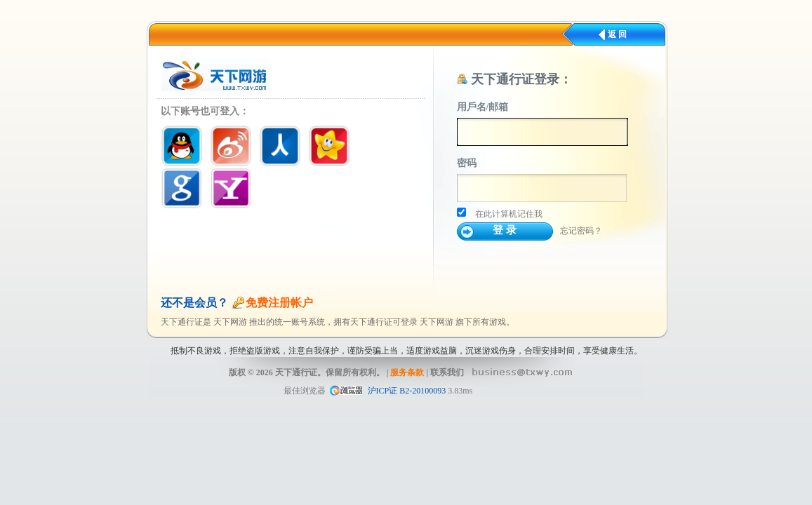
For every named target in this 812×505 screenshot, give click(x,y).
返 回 (617, 34)
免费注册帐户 (279, 303)
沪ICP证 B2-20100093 (407, 391)
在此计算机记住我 (509, 214)
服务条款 (407, 372)
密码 (467, 163)
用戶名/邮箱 (483, 107)
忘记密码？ (581, 231)
